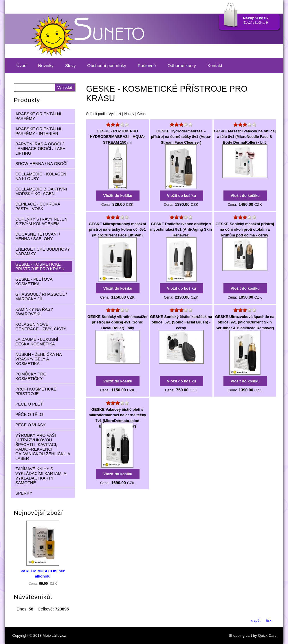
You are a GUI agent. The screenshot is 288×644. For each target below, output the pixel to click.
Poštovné (147, 65)
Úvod (22, 65)
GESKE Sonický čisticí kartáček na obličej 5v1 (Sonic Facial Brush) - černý (181, 322)
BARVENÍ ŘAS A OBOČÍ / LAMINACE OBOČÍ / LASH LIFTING (41, 149)
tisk (269, 621)
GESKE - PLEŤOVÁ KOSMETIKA (34, 282)
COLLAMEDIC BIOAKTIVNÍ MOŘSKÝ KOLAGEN (41, 191)
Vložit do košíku (118, 196)
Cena (142, 114)
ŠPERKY (24, 493)
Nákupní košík (256, 18)
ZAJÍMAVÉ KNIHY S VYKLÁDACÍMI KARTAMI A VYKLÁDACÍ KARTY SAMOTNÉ (41, 476)
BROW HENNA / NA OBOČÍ (41, 164)
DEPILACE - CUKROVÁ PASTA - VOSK (38, 206)
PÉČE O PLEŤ (29, 404)
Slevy (70, 65)
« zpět (256, 621)
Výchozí (115, 114)
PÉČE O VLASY (31, 425)
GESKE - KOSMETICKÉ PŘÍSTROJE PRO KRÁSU (40, 267)
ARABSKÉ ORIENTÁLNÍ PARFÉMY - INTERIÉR (38, 131)
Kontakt (215, 65)
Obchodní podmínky (107, 65)
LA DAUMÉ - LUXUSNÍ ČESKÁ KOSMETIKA (37, 342)
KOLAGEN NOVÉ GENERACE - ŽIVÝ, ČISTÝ (41, 327)
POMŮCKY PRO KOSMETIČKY (31, 376)
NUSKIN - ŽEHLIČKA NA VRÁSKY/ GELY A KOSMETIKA (39, 359)
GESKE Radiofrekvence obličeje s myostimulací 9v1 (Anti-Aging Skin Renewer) (181, 230)
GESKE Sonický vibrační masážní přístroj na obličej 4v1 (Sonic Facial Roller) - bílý (117, 322)
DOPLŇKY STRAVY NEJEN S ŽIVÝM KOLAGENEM (41, 221)
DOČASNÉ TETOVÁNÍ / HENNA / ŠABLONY (38, 236)
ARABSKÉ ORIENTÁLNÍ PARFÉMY (38, 116)
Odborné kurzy (181, 65)
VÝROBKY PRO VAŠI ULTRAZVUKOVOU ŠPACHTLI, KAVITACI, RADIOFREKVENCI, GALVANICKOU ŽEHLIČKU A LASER (43, 447)
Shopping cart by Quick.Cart (252, 635)
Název (129, 114)
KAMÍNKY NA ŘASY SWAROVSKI (34, 312)
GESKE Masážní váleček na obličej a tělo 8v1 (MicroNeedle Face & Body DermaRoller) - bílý (245, 137)
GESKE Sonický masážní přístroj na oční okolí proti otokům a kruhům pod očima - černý (245, 230)
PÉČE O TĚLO (29, 414)
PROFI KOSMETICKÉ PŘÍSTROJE (36, 391)
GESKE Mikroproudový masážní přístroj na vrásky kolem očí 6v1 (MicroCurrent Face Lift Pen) (118, 230)
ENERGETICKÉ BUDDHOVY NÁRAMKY (43, 251)
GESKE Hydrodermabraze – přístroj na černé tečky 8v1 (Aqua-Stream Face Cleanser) (181, 137)
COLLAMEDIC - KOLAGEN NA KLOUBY (41, 176)
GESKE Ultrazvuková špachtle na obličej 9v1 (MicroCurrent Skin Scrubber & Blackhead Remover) (245, 322)
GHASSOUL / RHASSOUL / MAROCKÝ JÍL (41, 297)
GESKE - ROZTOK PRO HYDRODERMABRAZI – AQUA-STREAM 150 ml (117, 137)
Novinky (46, 65)
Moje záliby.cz (54, 635)
